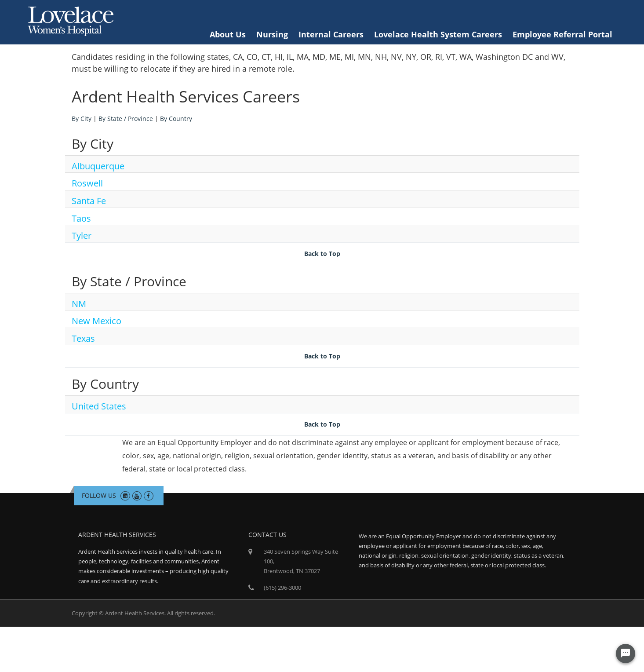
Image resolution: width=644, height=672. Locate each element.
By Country (176, 119)
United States (99, 406)
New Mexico (96, 321)
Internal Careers (331, 34)
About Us (228, 34)
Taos (81, 218)
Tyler (82, 236)
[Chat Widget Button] (626, 654)
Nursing (272, 34)
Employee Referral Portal (562, 34)
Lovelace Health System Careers (438, 34)
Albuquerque (98, 166)
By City (82, 119)
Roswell (87, 183)
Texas (83, 338)
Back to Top (322, 254)
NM (79, 304)
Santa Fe (89, 201)
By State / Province (126, 119)
